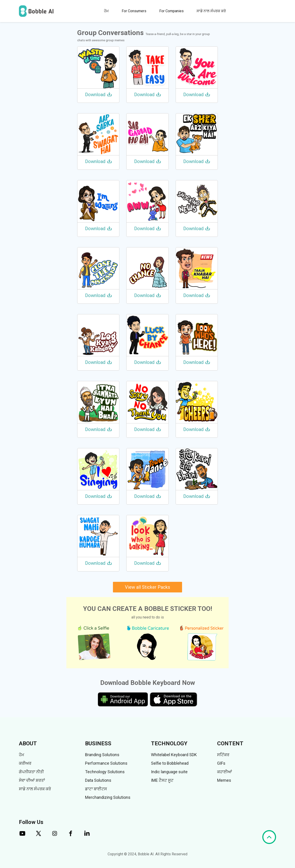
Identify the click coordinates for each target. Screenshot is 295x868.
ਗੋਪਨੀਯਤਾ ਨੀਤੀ (31, 772)
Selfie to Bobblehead (170, 763)
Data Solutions (98, 780)
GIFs (221, 763)
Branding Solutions (102, 755)
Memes (224, 780)
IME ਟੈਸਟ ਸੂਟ (162, 780)
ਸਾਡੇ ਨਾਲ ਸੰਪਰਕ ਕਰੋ (211, 11)
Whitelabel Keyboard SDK (174, 755)
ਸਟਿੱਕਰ (223, 755)
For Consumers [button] (134, 11)
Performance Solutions (106, 763)
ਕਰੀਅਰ (25, 763)
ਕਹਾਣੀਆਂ (225, 772)
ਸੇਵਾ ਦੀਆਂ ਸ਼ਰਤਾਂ (32, 780)
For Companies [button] (171, 11)
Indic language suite (169, 772)
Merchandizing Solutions (108, 797)
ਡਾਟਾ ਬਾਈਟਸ (96, 789)
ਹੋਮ (106, 11)
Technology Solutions (105, 772)
